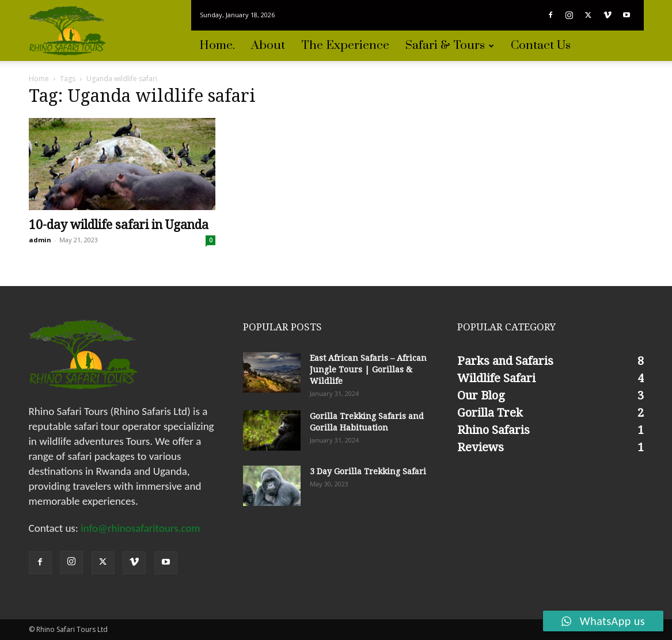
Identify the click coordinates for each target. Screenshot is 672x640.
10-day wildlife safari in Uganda (119, 225)
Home (39, 79)
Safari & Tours (450, 45)
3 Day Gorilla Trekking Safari (368, 471)
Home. (217, 45)
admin (40, 240)
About (268, 45)
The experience (345, 45)
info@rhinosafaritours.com (140, 528)
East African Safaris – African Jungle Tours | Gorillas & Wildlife (368, 369)
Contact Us (541, 45)
